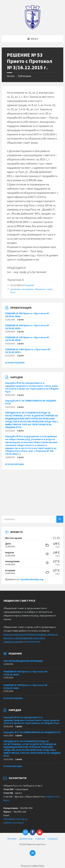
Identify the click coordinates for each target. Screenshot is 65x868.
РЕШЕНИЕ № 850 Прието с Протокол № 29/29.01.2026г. (27, 315)
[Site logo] (32, 29)
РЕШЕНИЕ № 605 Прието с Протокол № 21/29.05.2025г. (27, 327)
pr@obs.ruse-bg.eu (14, 823)
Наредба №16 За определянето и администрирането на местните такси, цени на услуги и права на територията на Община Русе (32, 387)
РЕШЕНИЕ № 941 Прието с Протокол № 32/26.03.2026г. (25, 673)
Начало (11, 76)
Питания (12, 839)
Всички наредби (15, 464)
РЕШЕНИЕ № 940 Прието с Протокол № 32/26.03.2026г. (25, 687)
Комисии (40, 839)
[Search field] (32, 519)
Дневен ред (26, 839)
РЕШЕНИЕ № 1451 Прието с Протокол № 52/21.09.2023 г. (28, 351)
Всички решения (15, 363)
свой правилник (32, 642)
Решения (29, 285)
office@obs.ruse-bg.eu (15, 819)
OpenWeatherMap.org (32, 579)
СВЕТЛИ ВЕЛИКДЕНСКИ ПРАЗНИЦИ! (23, 661)
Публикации (25, 76)
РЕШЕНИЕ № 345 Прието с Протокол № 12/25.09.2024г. (27, 339)
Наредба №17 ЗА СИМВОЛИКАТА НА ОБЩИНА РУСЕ (31, 402)
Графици (53, 839)
